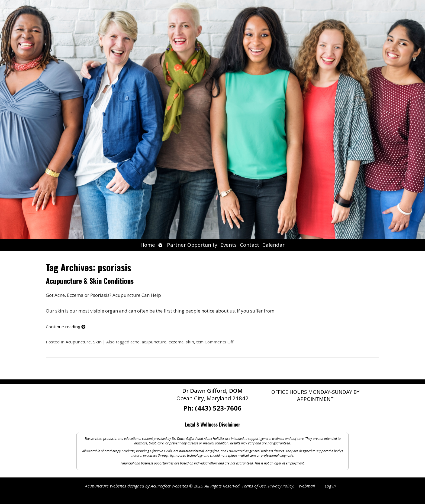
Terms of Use (254, 486)
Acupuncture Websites (106, 486)
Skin (97, 342)
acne (135, 342)
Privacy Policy (281, 486)
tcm (200, 342)
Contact (249, 245)
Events (228, 245)
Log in (330, 486)
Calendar (273, 245)
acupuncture (154, 342)
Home (148, 245)
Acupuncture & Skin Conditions (90, 281)
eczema (176, 342)
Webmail (307, 486)
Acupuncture (78, 342)
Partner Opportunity (192, 245)
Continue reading (66, 327)
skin (190, 342)
